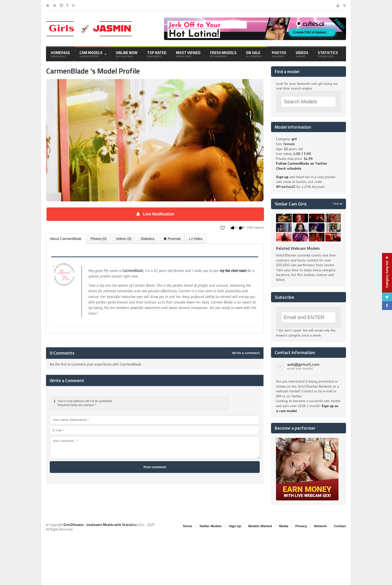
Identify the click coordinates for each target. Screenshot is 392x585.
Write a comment (246, 353)
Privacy (301, 526)
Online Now (127, 54)
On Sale (254, 54)
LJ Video (196, 239)
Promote (172, 239)
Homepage (60, 54)
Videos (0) (123, 239)
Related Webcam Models (298, 248)
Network (320, 526)
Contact (340, 526)
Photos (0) (99, 239)
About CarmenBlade (66, 239)
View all (337, 204)
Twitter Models (210, 526)
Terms (187, 526)
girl (294, 139)
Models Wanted (260, 526)
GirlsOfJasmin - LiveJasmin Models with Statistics (100, 525)
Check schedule (289, 168)
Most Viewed (188, 54)
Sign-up (282, 177)
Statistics (328, 54)
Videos (302, 54)
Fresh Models (223, 54)
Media (284, 526)
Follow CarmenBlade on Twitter (301, 163)
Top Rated (157, 54)
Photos (279, 54)
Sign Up (235, 526)
